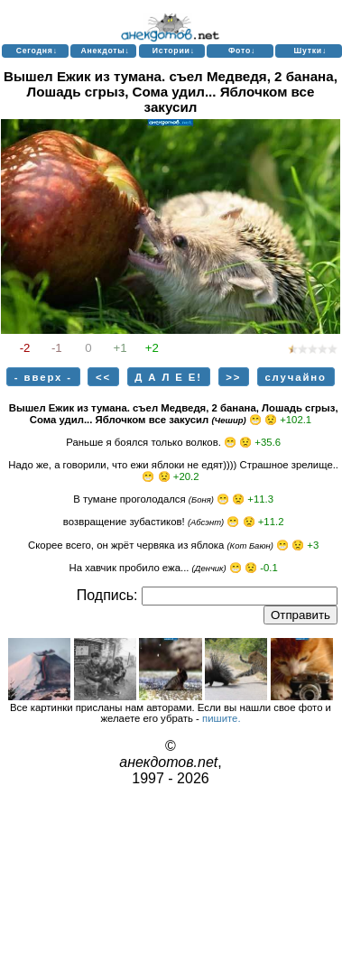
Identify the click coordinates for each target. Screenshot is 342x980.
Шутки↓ (310, 51)
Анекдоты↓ (105, 51)
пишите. (222, 718)
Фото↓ (242, 51)
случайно (296, 377)
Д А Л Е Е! (168, 377)
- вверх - (43, 377)
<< (103, 377)
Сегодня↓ (37, 51)
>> (233, 377)
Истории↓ (174, 51)
